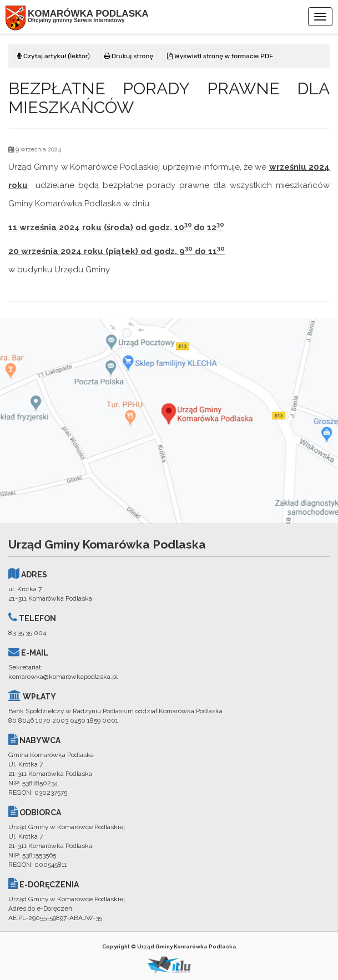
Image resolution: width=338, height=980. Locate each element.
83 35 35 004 (27, 633)
